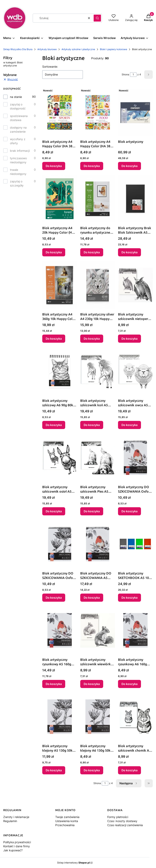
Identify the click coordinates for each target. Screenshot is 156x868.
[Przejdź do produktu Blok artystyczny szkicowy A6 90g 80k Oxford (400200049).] (60, 371)
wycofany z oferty (18, 141)
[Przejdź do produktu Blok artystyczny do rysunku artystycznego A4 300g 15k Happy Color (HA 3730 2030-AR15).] (98, 199)
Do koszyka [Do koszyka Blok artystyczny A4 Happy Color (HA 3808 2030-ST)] (54, 166)
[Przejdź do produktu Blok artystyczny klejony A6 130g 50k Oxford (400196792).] (98, 717)
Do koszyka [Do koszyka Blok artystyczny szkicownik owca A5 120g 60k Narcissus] (129, 425)
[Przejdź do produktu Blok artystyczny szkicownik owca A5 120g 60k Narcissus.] (135, 371)
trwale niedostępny (18, 172)
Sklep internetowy (73, 863)
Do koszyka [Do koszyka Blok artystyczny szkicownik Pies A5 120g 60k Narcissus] (92, 511)
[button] (97, 18)
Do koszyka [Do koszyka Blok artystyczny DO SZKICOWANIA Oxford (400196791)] (54, 598)
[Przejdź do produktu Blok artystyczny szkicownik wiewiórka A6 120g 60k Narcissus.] (98, 630)
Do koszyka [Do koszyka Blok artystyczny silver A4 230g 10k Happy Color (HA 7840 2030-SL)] (92, 339)
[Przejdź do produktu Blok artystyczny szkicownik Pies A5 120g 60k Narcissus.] (98, 458)
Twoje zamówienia (67, 817)
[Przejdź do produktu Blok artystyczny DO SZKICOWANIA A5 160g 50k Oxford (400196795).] (98, 544)
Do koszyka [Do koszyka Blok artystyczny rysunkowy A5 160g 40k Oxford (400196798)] (54, 684)
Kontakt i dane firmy (17, 846)
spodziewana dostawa (19, 118)
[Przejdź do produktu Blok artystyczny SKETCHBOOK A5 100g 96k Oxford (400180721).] (135, 544)
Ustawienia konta (67, 821)
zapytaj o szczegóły (17, 183)
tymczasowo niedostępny (18, 160)
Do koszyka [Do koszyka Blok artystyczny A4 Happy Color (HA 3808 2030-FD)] (92, 166)
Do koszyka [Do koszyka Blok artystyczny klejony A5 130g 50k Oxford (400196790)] (54, 770)
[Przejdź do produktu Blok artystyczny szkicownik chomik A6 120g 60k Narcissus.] (135, 717)
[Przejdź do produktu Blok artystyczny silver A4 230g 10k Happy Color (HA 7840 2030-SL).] (98, 285)
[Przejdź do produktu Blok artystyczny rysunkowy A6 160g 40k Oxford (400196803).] (135, 630)
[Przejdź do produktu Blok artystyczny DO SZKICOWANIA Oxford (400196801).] (135, 458)
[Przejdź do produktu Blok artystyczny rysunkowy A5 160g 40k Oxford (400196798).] (60, 630)
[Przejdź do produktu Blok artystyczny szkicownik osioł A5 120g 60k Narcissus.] (60, 458)
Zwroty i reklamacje (16, 817)
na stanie (16, 97)
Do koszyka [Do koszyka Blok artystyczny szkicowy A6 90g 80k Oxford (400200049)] (54, 425)
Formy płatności (118, 817)
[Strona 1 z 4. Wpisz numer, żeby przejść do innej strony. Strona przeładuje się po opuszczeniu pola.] (133, 75)
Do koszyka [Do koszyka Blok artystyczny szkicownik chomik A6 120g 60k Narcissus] (129, 770)
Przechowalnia (65, 825)
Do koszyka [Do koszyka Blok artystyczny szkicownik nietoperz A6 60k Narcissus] (129, 339)
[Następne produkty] (129, 783)
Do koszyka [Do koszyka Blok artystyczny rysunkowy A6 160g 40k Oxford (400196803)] (129, 684)
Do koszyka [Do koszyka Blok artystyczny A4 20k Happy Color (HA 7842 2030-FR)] (54, 252)
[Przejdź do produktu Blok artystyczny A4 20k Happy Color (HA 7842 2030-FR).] (60, 199)
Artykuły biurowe (47, 49)
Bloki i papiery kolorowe (114, 49)
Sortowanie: (50, 67)
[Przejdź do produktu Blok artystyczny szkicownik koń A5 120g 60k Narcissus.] (98, 371)
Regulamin (10, 821)
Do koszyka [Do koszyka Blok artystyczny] (129, 166)
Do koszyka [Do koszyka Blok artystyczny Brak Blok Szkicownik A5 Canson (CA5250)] (129, 252)
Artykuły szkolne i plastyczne (78, 49)
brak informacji (20, 151)
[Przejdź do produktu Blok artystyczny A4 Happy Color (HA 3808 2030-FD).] (98, 112)
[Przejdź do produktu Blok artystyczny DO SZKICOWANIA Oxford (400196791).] (60, 544)
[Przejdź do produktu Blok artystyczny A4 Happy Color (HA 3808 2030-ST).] (60, 112)
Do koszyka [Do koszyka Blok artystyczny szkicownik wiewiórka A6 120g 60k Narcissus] (92, 684)
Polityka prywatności (17, 842)
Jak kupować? (13, 850)
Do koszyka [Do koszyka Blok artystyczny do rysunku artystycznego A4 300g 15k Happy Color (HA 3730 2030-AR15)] (92, 252)
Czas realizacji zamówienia (125, 825)
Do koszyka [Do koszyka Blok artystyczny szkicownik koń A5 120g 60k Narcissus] (92, 425)
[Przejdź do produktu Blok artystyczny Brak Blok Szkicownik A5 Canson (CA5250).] (135, 199)
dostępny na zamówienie (18, 129)
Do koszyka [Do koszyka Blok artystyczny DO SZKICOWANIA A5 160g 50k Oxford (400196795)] (92, 598)
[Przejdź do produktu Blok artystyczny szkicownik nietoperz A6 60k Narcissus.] (135, 285)
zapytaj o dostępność (18, 106)
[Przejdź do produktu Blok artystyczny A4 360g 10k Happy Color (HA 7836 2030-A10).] (60, 285)
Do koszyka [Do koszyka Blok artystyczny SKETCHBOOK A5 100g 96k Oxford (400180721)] (129, 598)
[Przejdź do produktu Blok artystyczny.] (135, 112)
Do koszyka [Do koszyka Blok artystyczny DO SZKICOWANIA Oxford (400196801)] (129, 511)
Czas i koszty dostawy (122, 821)
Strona (125, 74)
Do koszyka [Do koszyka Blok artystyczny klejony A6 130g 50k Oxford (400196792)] (92, 770)
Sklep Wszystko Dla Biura (18, 49)
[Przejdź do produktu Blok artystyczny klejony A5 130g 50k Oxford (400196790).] (60, 717)
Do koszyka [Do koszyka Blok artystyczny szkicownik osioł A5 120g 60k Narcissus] (54, 511)
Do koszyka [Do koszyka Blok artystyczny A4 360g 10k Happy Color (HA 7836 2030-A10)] (54, 339)
